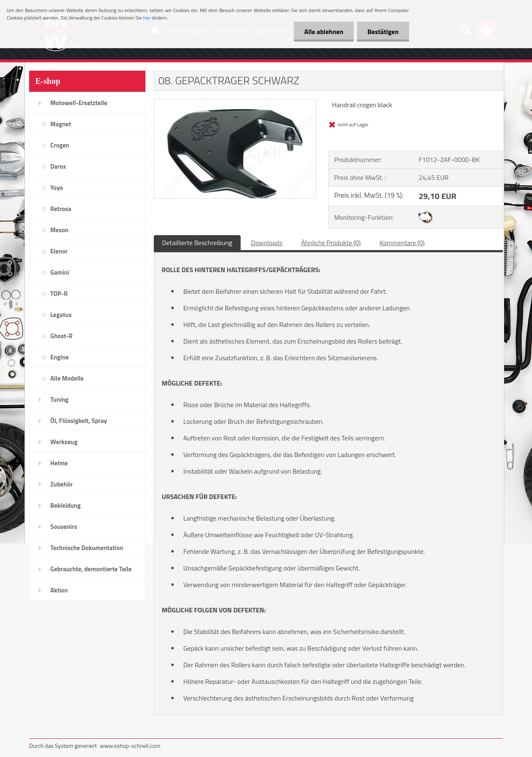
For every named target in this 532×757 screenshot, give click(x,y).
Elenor (59, 251)
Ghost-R (61, 336)
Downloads (267, 243)
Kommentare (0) (402, 243)
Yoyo (57, 188)
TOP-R (59, 294)
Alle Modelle (67, 378)
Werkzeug (64, 442)
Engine (59, 357)
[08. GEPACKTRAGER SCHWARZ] (235, 103)
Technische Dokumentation (87, 548)
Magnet (61, 124)
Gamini (60, 272)
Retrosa (61, 209)
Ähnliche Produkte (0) (331, 243)
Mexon (59, 230)
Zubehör (62, 484)
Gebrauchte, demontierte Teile (91, 569)
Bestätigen (383, 32)
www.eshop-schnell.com (130, 746)
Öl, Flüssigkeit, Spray (79, 421)
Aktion (59, 590)
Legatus (61, 315)
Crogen (60, 145)
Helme (59, 463)
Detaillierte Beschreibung (197, 243)
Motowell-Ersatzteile (79, 103)
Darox (58, 166)
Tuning (59, 399)
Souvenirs (64, 527)
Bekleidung (65, 505)
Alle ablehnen (324, 32)
